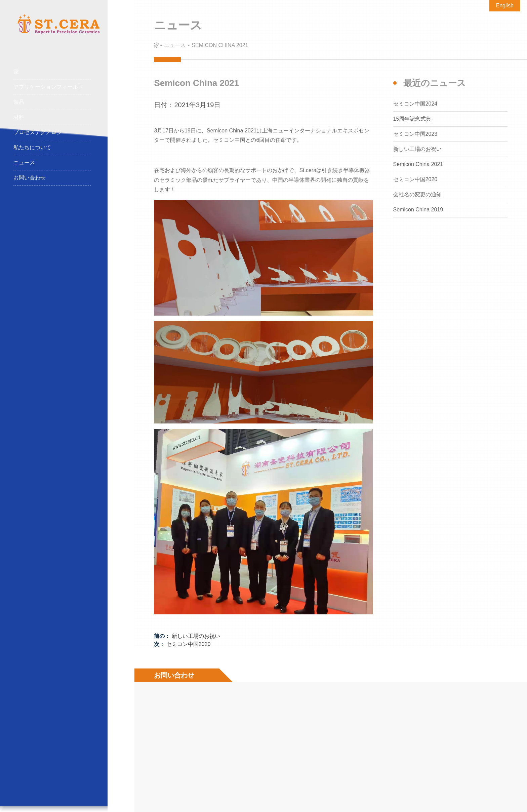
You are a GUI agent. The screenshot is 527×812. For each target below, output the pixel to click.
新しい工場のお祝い (196, 636)
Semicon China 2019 (418, 210)
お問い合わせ (30, 178)
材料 (52, 117)
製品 (52, 102)
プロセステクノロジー (52, 133)
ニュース (24, 163)
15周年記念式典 (412, 119)
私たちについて (32, 147)
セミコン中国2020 (189, 644)
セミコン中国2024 (415, 104)
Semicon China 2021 (220, 45)
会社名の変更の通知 (417, 194)
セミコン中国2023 (415, 134)
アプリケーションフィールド (52, 87)
